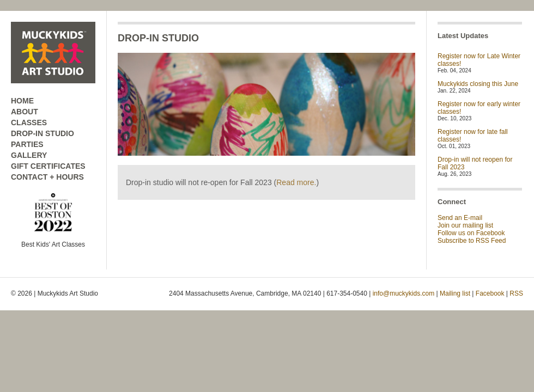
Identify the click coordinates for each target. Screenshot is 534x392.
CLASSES (29, 122)
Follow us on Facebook (471, 233)
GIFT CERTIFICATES (48, 166)
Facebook (490, 293)
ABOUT (25, 112)
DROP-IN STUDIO (43, 133)
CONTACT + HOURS (47, 177)
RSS (516, 293)
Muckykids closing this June (478, 84)
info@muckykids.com (404, 293)
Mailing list (455, 293)
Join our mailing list (465, 225)
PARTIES (27, 144)
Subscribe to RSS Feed (472, 241)
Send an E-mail (460, 218)
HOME (22, 101)
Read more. (296, 182)
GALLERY (29, 155)
